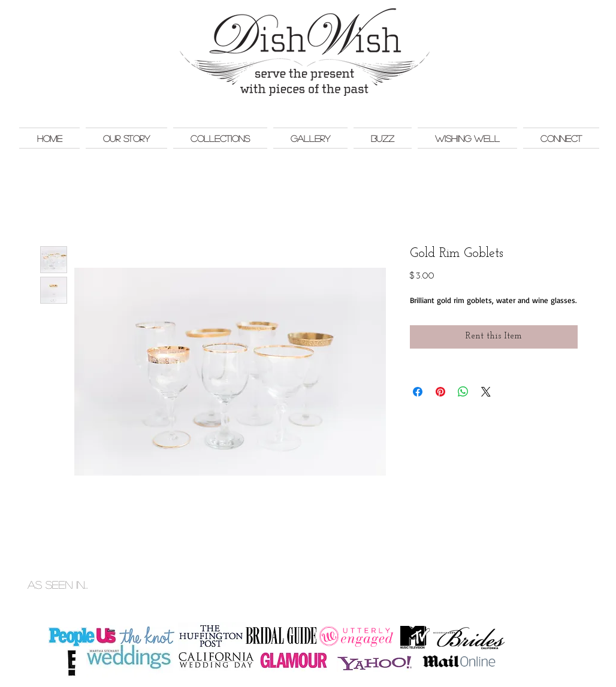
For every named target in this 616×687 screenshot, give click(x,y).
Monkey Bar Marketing (570, 572)
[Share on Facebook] (418, 392)
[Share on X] (486, 392)
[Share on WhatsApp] (463, 392)
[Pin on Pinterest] (440, 392)
